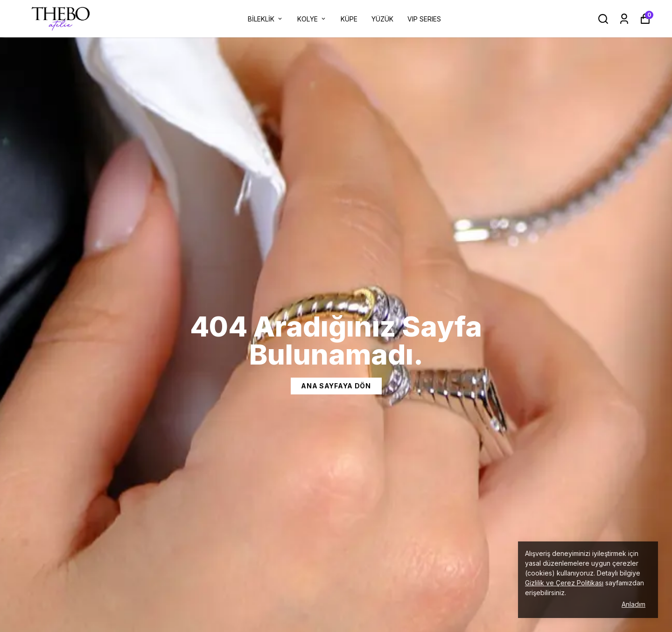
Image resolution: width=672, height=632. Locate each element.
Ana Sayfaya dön (336, 386)
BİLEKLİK (266, 19)
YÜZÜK (382, 19)
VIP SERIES (424, 19)
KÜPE (349, 19)
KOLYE (312, 19)
